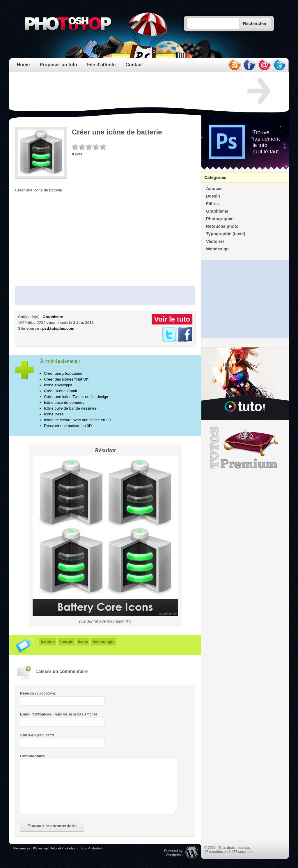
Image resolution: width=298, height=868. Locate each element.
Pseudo (27, 693)
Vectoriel (215, 241)
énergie (66, 642)
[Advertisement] (121, 91)
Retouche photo (222, 226)
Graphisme (53, 317)
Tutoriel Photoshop (63, 848)
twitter (280, 65)
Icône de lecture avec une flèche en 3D (78, 420)
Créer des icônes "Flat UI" (66, 379)
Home (23, 65)
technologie (103, 642)
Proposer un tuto (58, 65)
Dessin (213, 196)
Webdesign (217, 249)
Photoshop (40, 848)
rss (234, 65)
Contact (134, 65)
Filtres (212, 204)
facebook (249, 65)
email (265, 65)
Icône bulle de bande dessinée (70, 408)
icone (83, 642)
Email (25, 714)
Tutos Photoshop (91, 848)
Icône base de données (64, 402)
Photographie (220, 219)
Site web (28, 735)
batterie (48, 642)
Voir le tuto (172, 319)
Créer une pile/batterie (63, 373)
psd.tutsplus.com (58, 328)
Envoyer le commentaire (52, 826)
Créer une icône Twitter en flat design (76, 397)
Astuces (214, 189)
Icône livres (54, 414)
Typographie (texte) (226, 234)
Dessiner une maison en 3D (68, 426)
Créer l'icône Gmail (60, 391)
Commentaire (32, 756)
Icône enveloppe (58, 385)
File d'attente (101, 65)
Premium (245, 448)
